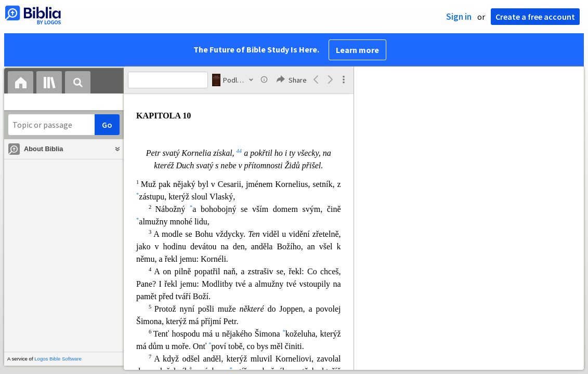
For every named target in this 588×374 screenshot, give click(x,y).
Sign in (459, 17)
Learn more (357, 50)
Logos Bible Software (58, 359)
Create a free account (535, 17)
